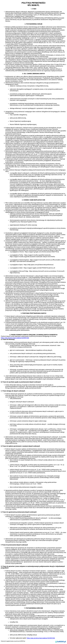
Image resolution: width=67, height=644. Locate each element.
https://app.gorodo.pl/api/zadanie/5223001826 (15, 338)
